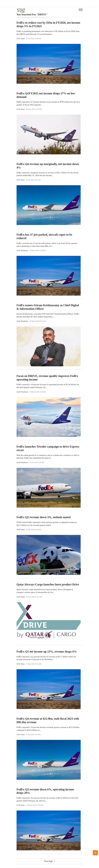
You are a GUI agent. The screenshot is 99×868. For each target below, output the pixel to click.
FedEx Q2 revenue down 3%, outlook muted (44, 517)
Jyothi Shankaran (22, 251)
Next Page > (50, 861)
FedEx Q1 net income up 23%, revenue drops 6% (47, 652)
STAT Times (21, 39)
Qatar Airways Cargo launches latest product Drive (48, 584)
